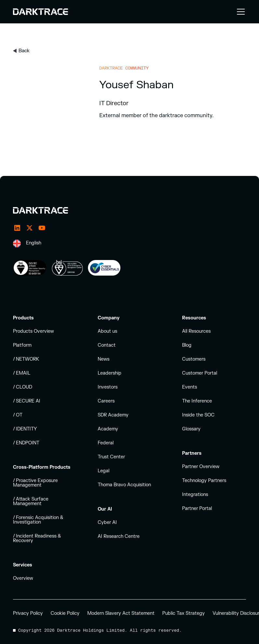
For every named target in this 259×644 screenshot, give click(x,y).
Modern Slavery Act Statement (121, 613)
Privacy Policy (28, 613)
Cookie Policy (65, 613)
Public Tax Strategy (184, 613)
